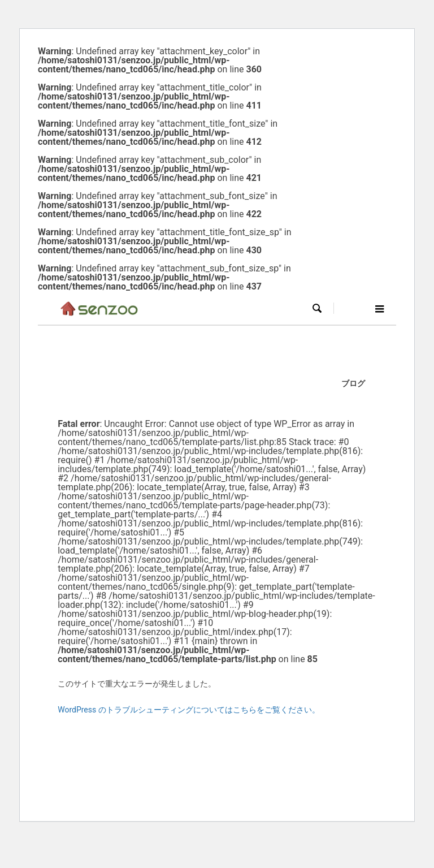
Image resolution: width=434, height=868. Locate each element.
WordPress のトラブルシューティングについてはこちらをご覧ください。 (189, 710)
